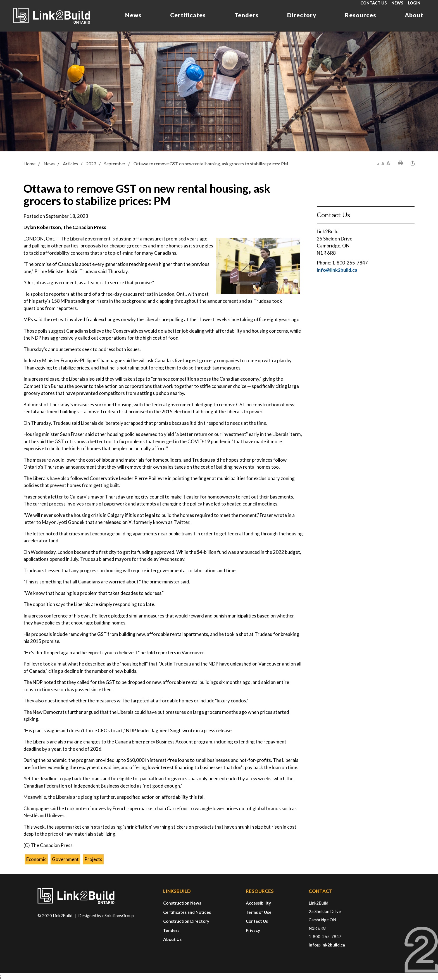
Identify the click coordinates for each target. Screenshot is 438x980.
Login (414, 3)
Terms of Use (259, 912)
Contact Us (374, 3)
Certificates (188, 15)
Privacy (253, 930)
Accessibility (258, 903)
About (414, 15)
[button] (378, 163)
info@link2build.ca (337, 270)
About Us (172, 939)
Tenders (247, 15)
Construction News (182, 903)
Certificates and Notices (187, 912)
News (397, 3)
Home (29, 164)
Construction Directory (186, 921)
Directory (302, 15)
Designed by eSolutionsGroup (106, 915)
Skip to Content (0, 0)
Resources (361, 15)
